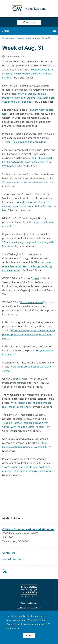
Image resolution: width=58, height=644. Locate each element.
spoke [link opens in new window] (36, 278)
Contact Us (29, 22)
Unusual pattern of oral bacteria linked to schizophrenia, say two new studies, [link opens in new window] (28, 266)
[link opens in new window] (29, 530)
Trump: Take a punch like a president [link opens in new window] (24, 142)
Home (5, 38)
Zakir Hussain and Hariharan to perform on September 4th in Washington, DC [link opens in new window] (27, 162)
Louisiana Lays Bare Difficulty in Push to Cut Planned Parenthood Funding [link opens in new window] (28, 74)
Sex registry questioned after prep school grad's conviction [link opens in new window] (28, 182)
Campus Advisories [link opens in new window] (29, 603)
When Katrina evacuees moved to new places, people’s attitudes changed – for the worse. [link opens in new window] (29, 335)
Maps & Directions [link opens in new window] (13, 559)
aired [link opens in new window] (16, 379)
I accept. (29, 635)
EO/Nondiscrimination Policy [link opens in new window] (29, 608)
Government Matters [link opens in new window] (32, 303)
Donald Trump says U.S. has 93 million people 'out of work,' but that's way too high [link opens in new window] (29, 206)
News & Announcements (21, 38)
